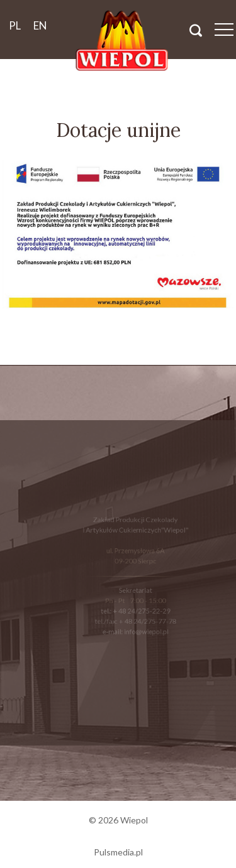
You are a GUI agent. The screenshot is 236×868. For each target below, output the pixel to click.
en (40, 25)
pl (15, 25)
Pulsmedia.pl (118, 852)
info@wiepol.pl (145, 630)
